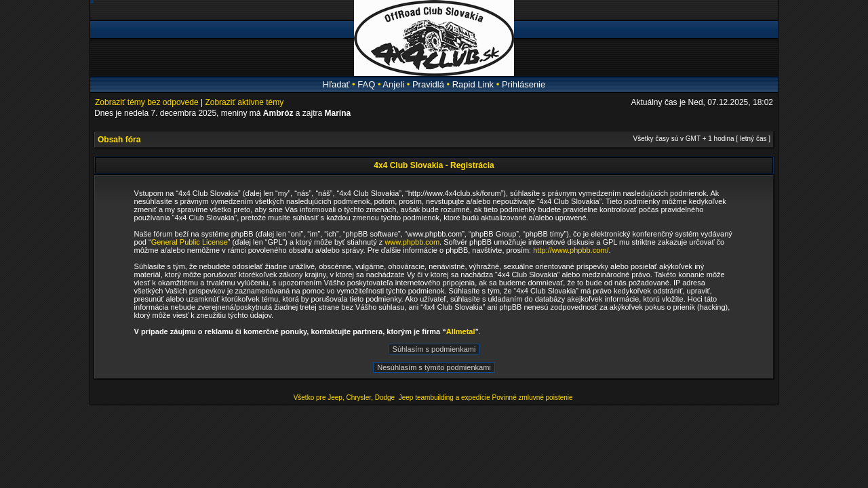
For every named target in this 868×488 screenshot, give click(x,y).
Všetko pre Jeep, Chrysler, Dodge (345, 398)
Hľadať (336, 84)
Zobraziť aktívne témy (244, 102)
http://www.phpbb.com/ (571, 250)
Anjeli (393, 84)
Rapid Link (473, 84)
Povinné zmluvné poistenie (533, 398)
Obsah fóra (119, 140)
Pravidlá (428, 84)
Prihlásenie (524, 84)
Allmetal (461, 331)
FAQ (366, 84)
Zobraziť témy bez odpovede (147, 102)
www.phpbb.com (412, 242)
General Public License (190, 242)
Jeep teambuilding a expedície (445, 398)
